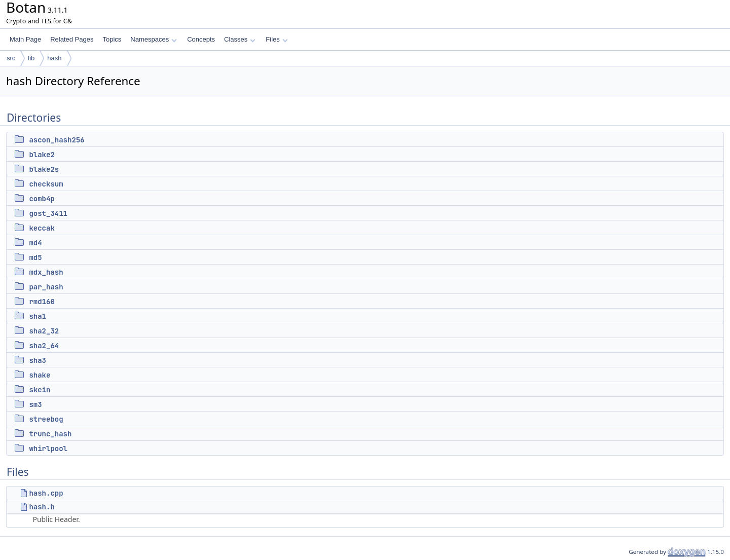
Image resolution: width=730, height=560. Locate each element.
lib (31, 58)
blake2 (42, 155)
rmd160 (42, 302)
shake (40, 375)
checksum (46, 184)
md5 (35, 257)
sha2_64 (44, 346)
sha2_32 (44, 331)
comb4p (42, 199)
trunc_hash (50, 434)
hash (54, 58)
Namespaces (153, 39)
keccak (42, 228)
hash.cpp (46, 493)
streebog (46, 419)
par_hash (46, 287)
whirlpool (48, 449)
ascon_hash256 (57, 140)
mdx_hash (46, 272)
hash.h (42, 507)
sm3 (35, 404)
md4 (35, 243)
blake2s (44, 169)
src (11, 58)
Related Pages (72, 39)
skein (40, 390)
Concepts (201, 39)
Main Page (25, 39)
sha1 (38, 316)
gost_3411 (48, 213)
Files (277, 39)
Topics (112, 39)
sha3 (38, 360)
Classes (240, 39)
